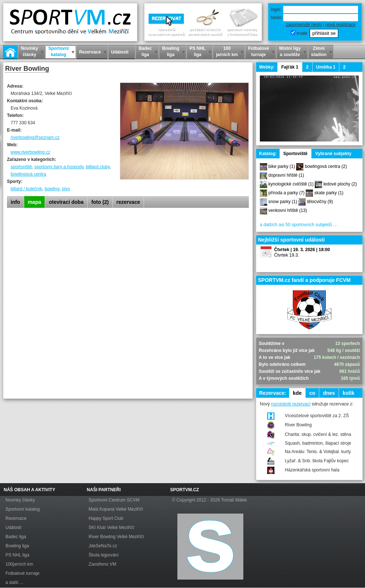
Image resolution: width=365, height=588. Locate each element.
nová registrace (340, 25)
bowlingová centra (28, 174)
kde (297, 393)
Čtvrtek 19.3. (287, 255)
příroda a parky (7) (286, 193)
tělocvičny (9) (320, 202)
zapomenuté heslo (304, 25)
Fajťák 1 (290, 67)
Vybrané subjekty (333, 154)
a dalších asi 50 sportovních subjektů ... (298, 225)
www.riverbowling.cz (30, 152)
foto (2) (100, 202)
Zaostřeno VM (102, 564)
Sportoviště (295, 154)
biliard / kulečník (26, 189)
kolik (349, 393)
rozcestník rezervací (291, 404)
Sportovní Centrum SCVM (114, 500)
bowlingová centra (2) (326, 166)
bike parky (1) (282, 166)
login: (276, 10)
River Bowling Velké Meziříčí (116, 537)
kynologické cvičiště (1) (291, 184)
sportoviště (21, 167)
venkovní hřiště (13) (287, 210)
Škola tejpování (104, 555)
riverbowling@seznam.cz (35, 137)
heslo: (277, 18)
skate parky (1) (329, 193)
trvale (302, 33)
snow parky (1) (283, 202)
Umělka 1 (326, 67)
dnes (329, 393)
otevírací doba (66, 202)
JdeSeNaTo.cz (103, 546)
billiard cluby (98, 167)
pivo (66, 189)
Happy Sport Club (106, 518)
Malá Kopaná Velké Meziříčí (116, 509)
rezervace (128, 202)
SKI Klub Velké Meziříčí (112, 528)
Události (13, 528)
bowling (52, 189)
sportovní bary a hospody (59, 167)
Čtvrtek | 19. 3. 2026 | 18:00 (302, 250)
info (15, 202)
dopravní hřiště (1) (286, 175)
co (312, 393)
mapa (35, 202)
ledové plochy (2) (340, 184)
